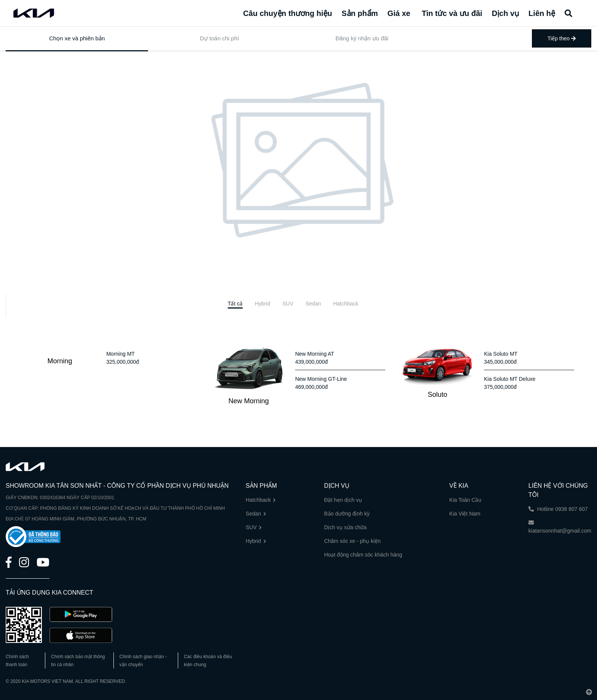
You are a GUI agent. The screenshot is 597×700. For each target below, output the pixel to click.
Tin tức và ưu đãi (452, 13)
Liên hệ (542, 13)
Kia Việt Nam (465, 514)
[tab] (235, 304)
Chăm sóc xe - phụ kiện (352, 541)
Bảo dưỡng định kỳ (347, 514)
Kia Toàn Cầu (465, 500)
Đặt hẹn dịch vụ (343, 500)
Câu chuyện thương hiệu (288, 13)
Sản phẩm (360, 13)
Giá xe (399, 13)
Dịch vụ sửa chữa (345, 527)
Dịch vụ (505, 13)
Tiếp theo (562, 38)
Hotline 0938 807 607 (558, 509)
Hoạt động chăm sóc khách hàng (363, 555)
